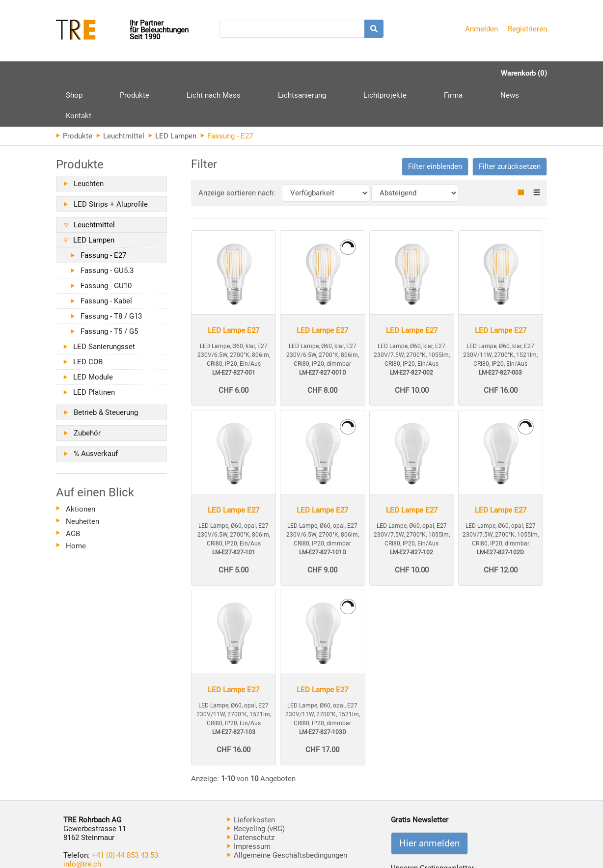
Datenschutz (251, 796)
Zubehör (87, 391)
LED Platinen (94, 351)
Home (76, 504)
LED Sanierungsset (104, 305)
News (403, 73)
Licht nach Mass (178, 73)
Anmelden (481, 29)
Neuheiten (82, 480)
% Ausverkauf (96, 412)
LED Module (93, 335)
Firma (365, 73)
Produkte (117, 77)
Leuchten (89, 142)
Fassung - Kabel (106, 259)
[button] (435, 125)
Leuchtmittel (120, 94)
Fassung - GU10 (106, 244)
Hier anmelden (429, 802)
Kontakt (445, 73)
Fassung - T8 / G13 (111, 274)
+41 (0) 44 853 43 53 (125, 814)
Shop (74, 73)
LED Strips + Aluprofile (111, 163)
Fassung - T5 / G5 (109, 290)
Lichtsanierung (249, 73)
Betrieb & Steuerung (106, 371)
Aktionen (81, 467)
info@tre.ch (82, 822)
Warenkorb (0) (524, 73)
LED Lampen (172, 94)
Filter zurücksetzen (510, 125)
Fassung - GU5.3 (107, 229)
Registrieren (527, 29)
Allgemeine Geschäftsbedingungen (287, 814)
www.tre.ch (82, 831)
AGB (73, 492)
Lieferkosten (251, 778)
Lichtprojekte (314, 73)
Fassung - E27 (103, 214)
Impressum (249, 805)
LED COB (88, 320)
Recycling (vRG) (256, 787)
